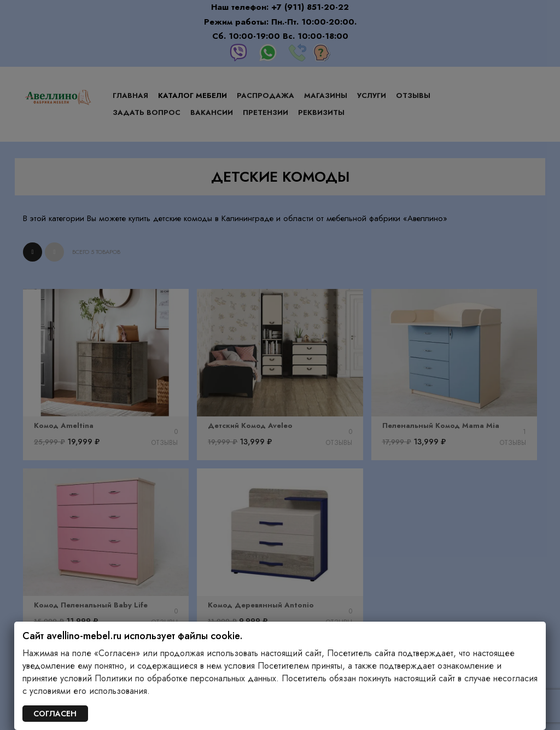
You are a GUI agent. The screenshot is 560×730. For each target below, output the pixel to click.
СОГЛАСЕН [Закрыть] (55, 714)
